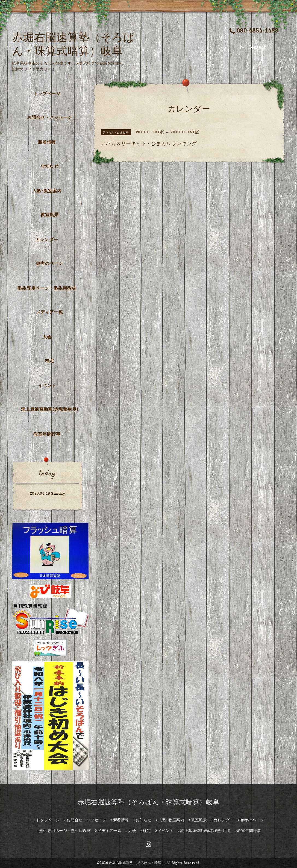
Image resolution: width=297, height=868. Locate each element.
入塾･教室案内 (47, 191)
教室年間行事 (47, 434)
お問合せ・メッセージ (50, 117)
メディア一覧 (50, 312)
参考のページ (50, 263)
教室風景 (49, 215)
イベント (47, 385)
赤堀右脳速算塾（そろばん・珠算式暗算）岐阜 (148, 802)
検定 (50, 360)
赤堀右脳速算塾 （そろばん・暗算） (137, 863)
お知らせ (49, 166)
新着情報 (47, 142)
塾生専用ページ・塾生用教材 (47, 288)
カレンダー (47, 239)
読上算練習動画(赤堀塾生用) (50, 409)
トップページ (47, 93)
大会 (47, 337)
